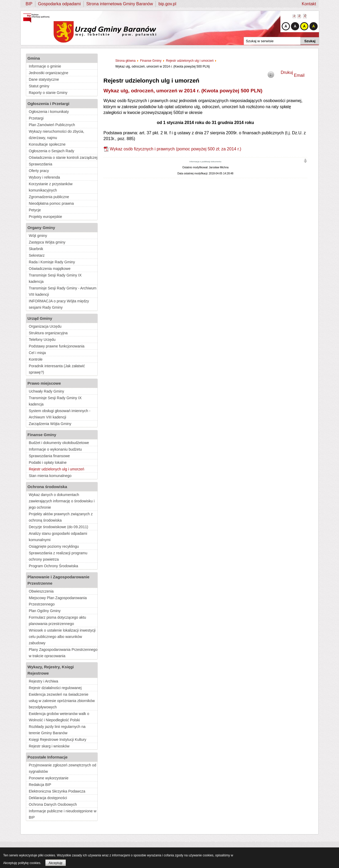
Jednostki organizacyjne (48, 73)
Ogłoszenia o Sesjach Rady (51, 151)
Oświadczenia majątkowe (50, 269)
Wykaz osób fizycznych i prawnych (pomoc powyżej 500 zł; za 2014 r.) (176, 149)
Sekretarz (37, 255)
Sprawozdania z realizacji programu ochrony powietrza (58, 556)
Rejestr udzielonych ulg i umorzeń (56, 469)
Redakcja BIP (40, 785)
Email (299, 75)
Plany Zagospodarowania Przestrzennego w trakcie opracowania (63, 653)
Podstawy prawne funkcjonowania (57, 346)
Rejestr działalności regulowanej (55, 688)
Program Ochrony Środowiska (53, 566)
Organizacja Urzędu (45, 326)
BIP (29, 4)
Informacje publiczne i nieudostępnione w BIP (63, 814)
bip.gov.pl (167, 4)
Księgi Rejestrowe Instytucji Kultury (58, 740)
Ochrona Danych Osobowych (53, 804)
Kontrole (36, 359)
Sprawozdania (41, 164)
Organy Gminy (41, 228)
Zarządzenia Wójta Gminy (50, 424)
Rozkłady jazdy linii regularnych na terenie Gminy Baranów (57, 730)
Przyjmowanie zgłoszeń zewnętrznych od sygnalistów (62, 768)
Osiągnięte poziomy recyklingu (54, 546)
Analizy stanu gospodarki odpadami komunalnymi (58, 537)
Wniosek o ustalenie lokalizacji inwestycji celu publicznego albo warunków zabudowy (62, 637)
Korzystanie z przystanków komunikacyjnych (51, 187)
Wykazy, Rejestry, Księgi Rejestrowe (51, 670)
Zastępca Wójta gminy (47, 242)
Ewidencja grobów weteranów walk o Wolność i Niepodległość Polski (59, 717)
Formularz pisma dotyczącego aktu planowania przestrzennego (57, 621)
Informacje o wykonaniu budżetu (55, 449)
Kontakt (309, 4)
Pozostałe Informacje (48, 757)
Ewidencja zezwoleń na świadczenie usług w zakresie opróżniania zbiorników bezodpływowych (62, 701)
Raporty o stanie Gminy (48, 93)
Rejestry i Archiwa (43, 681)
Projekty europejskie (45, 217)
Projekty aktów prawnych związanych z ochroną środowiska (61, 517)
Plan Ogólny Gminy (45, 611)
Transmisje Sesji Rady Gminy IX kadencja (55, 278)
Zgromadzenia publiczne (49, 197)
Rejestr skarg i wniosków (49, 746)
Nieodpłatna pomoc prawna (51, 203)
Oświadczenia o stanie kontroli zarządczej (63, 158)
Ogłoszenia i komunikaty (49, 112)
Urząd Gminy (40, 318)
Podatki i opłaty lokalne (48, 462)
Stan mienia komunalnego (50, 476)
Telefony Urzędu (42, 340)
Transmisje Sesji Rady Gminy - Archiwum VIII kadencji (63, 291)
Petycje (35, 210)
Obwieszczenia (41, 591)
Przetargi (36, 118)
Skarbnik (36, 249)
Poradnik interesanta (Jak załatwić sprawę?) (57, 369)
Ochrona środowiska (47, 487)
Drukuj (287, 72)
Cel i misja (37, 353)
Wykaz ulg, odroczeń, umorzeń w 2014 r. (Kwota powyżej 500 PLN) (183, 91)
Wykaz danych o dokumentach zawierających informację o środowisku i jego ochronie (62, 501)
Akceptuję (56, 863)
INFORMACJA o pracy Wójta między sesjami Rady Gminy (59, 304)
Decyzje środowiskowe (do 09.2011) (58, 527)
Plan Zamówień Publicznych (52, 125)
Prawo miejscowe (44, 383)
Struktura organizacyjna (48, 333)
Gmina (34, 58)
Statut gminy (39, 86)
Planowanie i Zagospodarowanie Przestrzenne (58, 580)
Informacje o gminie (45, 66)
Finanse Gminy (42, 435)
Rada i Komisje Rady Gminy (52, 262)
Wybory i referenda (44, 177)
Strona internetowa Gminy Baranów (120, 4)
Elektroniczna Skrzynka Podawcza (57, 791)
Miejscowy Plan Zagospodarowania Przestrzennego (58, 601)
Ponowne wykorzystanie (49, 778)
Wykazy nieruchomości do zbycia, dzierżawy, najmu (56, 135)
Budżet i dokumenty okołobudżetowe (59, 443)
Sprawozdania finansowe (49, 456)
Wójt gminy (38, 236)
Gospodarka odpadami (59, 4)
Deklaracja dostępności (48, 798)
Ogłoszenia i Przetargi (48, 104)
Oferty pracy (39, 171)
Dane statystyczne (44, 79)
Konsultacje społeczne (47, 144)
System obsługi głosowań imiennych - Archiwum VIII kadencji (60, 414)
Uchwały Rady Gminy (46, 391)
